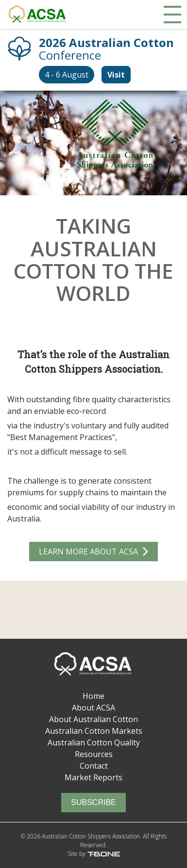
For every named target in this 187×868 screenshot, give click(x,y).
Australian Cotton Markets (94, 731)
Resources (94, 754)
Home (93, 696)
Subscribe (93, 802)
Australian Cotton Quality (94, 742)
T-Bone (103, 854)
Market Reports (93, 777)
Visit (116, 75)
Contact (94, 766)
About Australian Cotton (93, 719)
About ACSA (93, 708)
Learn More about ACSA (88, 552)
